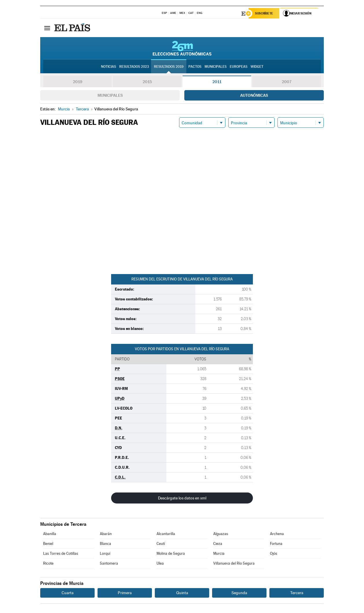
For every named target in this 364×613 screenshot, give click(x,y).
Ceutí (161, 544)
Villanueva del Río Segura (234, 564)
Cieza (218, 544)
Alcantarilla (166, 534)
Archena (277, 534)
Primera (125, 593)
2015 (147, 82)
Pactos (195, 67)
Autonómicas (254, 96)
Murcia (219, 554)
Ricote (48, 564)
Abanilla (50, 534)
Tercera (297, 593)
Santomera (109, 564)
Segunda (239, 593)
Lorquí (105, 554)
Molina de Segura (171, 554)
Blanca (105, 544)
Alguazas (221, 534)
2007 (287, 82)
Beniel (48, 544)
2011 (217, 82)
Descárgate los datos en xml (182, 499)
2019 (78, 82)
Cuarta (68, 593)
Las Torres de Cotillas (61, 554)
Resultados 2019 (169, 67)
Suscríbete (265, 14)
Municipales (110, 96)
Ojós (274, 554)
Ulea (160, 564)
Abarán (106, 534)
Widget (257, 67)
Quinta (182, 593)
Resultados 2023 (134, 67)
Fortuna (276, 544)
